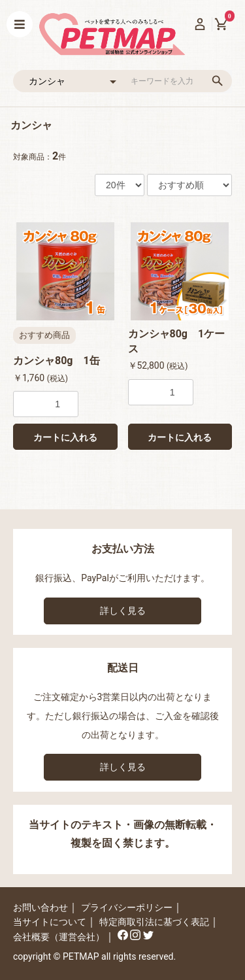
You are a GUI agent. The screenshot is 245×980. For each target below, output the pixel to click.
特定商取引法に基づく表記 (154, 922)
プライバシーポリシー (127, 907)
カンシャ (31, 125)
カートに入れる (65, 437)
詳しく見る (123, 611)
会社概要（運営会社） (59, 937)
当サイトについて (50, 922)
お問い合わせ (41, 907)
